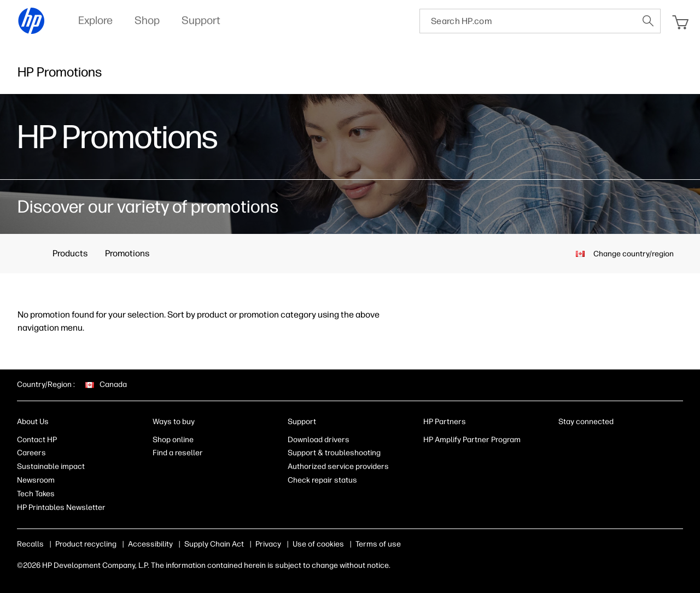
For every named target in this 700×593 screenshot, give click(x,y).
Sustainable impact (51, 466)
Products (70, 253)
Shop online (173, 440)
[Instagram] (600, 442)
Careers (31, 453)
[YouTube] (636, 442)
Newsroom (36, 480)
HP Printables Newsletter (61, 507)
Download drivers (319, 440)
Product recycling (86, 544)
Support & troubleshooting (334, 453)
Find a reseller (178, 453)
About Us (33, 422)
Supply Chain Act (214, 544)
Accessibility (150, 544)
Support (302, 422)
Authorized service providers (338, 466)
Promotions (127, 253)
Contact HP (37, 440)
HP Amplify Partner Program (472, 440)
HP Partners (445, 422)
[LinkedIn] (564, 442)
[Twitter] (618, 442)
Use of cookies (318, 544)
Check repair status (322, 480)
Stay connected (586, 422)
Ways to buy (174, 422)
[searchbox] (528, 21)
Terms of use (378, 544)
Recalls (30, 544)
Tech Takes (36, 494)
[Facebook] (582, 442)
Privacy (268, 544)
